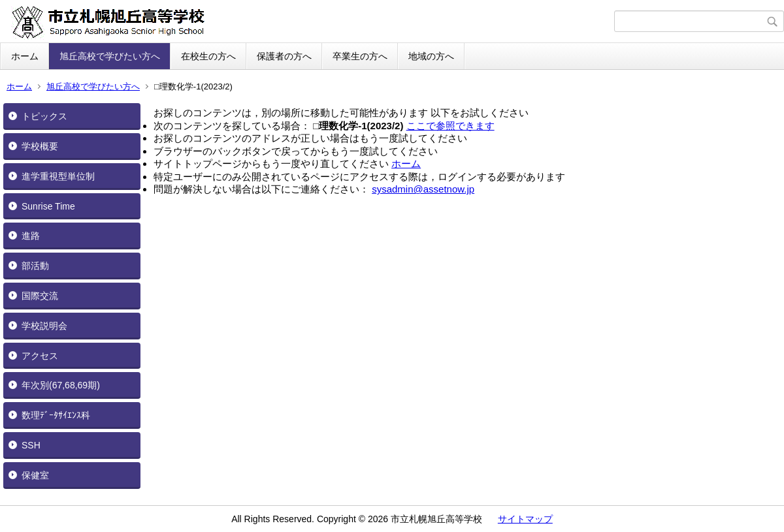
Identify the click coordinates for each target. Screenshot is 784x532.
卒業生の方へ (360, 56)
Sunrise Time (48, 206)
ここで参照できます (450, 126)
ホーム (25, 56)
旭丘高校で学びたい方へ (110, 56)
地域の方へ (431, 56)
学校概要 (40, 146)
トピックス (44, 116)
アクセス (40, 356)
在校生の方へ (208, 56)
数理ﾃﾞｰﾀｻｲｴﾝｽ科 (56, 415)
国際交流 (40, 296)
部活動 (35, 266)
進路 (31, 236)
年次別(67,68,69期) (61, 385)
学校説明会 (44, 326)
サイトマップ (525, 519)
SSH (31, 445)
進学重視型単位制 (58, 176)
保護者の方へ (284, 56)
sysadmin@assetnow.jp (423, 189)
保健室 (35, 475)
